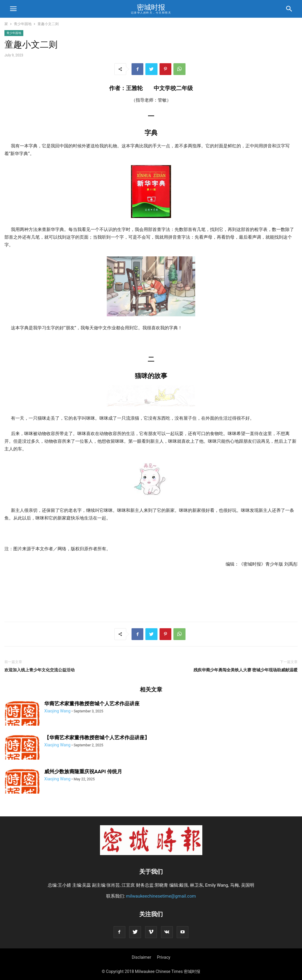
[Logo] (151, 854)
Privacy (164, 957)
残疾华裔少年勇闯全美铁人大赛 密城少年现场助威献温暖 (246, 670)
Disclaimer (142, 957)
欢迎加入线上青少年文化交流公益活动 (40, 670)
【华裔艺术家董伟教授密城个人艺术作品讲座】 (97, 738)
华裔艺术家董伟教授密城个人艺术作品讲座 (92, 704)
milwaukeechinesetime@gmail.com (161, 896)
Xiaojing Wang (57, 711)
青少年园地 (23, 24)
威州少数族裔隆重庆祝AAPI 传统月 (83, 771)
